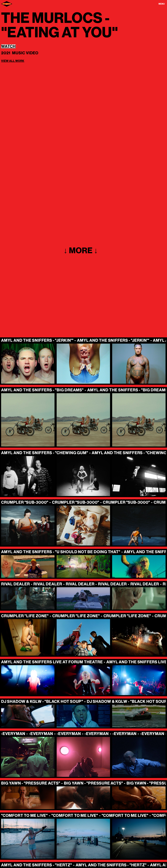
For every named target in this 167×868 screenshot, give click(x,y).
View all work (13, 61)
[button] (162, 4)
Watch (8, 46)
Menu (162, 4)
